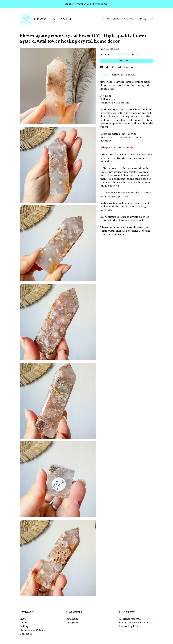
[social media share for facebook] (102, 67)
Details (105, 75)
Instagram (72, 619)
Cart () (142, 19)
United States (123, 55)
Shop (106, 19)
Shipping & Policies (123, 75)
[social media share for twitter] (107, 67)
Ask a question (126, 67)
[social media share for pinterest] (113, 67)
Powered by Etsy (128, 626)
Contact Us (26, 634)
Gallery (129, 19)
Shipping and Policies (33, 630)
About (117, 19)
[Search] (152, 19)
